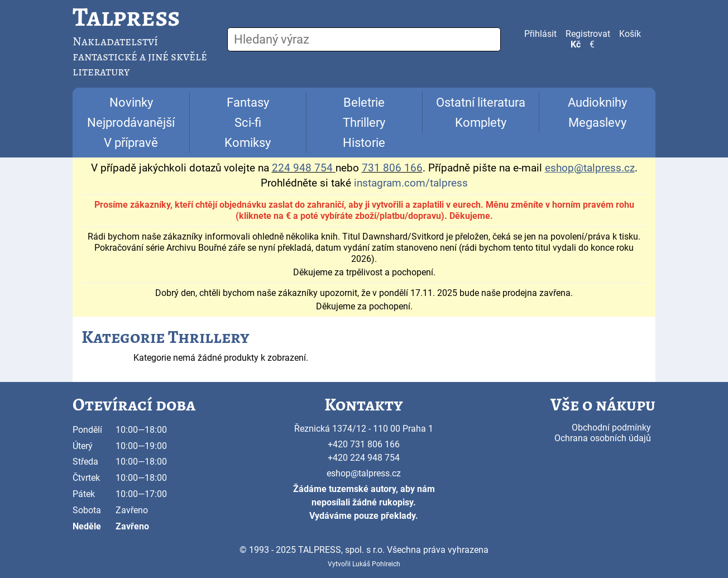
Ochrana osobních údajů (603, 438)
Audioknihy (597, 102)
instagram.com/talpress (411, 183)
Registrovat (588, 34)
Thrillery (364, 123)
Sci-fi (248, 123)
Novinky (131, 102)
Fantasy (248, 102)
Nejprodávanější (131, 123)
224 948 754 (302, 168)
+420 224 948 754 (364, 458)
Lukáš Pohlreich (376, 564)
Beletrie (364, 102)
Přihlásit (540, 34)
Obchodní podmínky (611, 427)
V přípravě (131, 143)
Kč (576, 44)
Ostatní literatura (481, 102)
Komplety (481, 123)
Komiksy (248, 143)
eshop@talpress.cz (364, 473)
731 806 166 (392, 168)
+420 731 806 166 (364, 444)
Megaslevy (597, 123)
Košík (630, 34)
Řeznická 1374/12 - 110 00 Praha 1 (364, 429)
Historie (364, 143)
